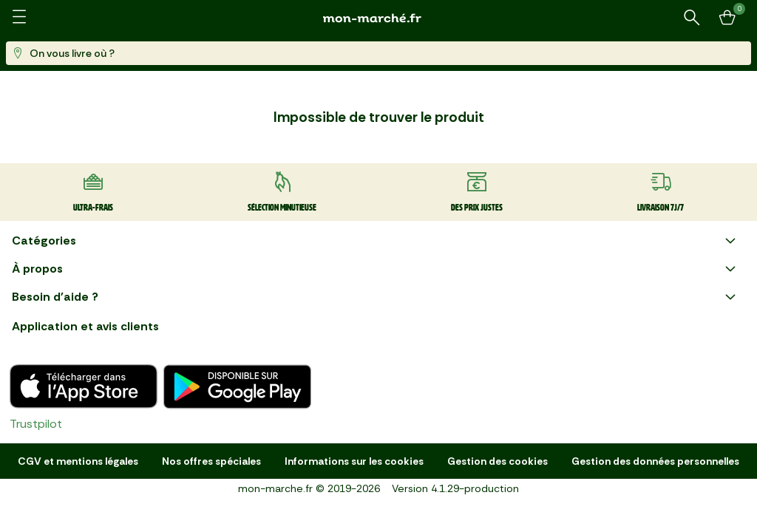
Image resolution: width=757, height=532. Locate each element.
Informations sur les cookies (354, 461)
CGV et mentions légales (78, 461)
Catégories (376, 241)
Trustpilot (36, 424)
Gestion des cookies (498, 461)
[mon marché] (378, 18)
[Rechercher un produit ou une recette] (692, 18)
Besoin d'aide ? (376, 297)
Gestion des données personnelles (655, 461)
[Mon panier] (727, 18)
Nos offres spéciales (211, 461)
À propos (376, 269)
